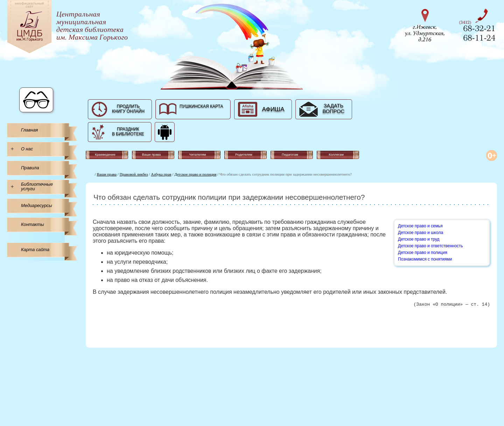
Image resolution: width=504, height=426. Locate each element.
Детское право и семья (420, 226)
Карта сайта (35, 250)
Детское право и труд (419, 239)
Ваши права (107, 174)
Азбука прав (161, 174)
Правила (30, 168)
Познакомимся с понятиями (425, 259)
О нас (27, 149)
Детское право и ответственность (430, 246)
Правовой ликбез (134, 174)
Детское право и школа (421, 233)
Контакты (33, 224)
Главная (29, 130)
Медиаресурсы (37, 205)
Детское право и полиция (195, 174)
